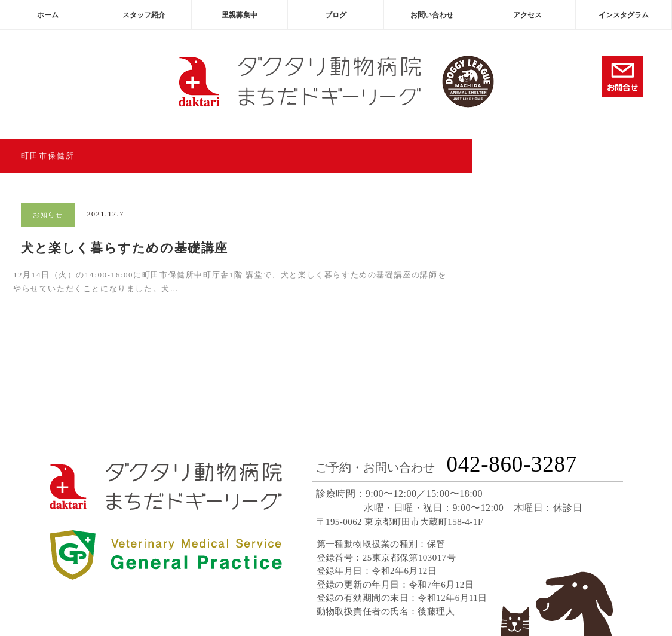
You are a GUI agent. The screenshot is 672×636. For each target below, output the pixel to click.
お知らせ (48, 215)
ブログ (336, 15)
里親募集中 (240, 15)
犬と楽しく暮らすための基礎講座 (125, 248)
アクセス (527, 15)
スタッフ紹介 (144, 15)
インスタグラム (624, 15)
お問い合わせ (432, 15)
